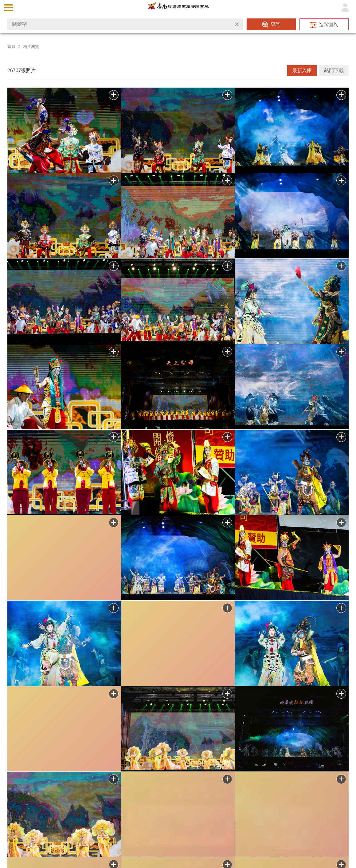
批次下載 (114, 95)
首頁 (11, 47)
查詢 (276, 24)
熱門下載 (334, 71)
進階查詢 (329, 24)
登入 (345, 8)
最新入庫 (302, 71)
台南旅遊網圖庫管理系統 (178, 8)
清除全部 (237, 24)
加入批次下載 (114, 779)
